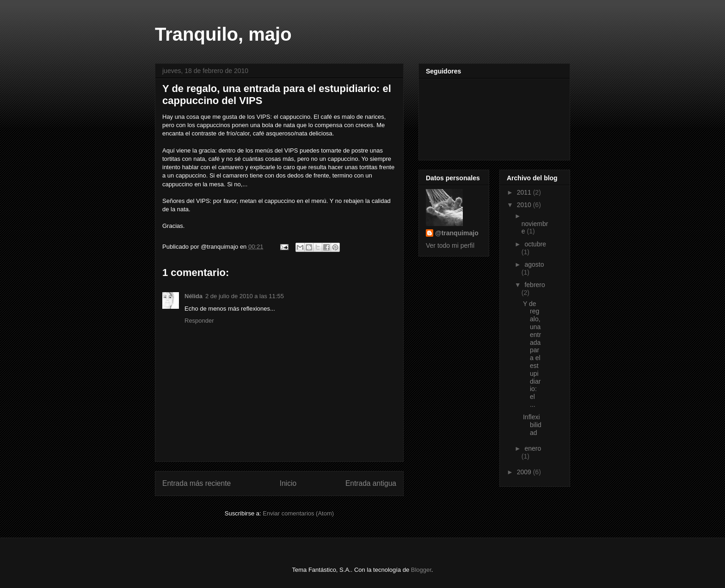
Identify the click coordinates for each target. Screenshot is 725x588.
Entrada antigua (371, 483)
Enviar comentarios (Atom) (298, 513)
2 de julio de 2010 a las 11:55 (245, 296)
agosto (534, 264)
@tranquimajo (457, 233)
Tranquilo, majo (223, 34)
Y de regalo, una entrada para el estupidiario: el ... (532, 354)
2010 (525, 205)
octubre (535, 244)
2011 (525, 192)
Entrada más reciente (197, 483)
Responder (199, 321)
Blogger (421, 570)
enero (533, 448)
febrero (535, 285)
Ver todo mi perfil (450, 245)
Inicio (288, 483)
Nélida (194, 296)
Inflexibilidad (532, 425)
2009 (525, 472)
